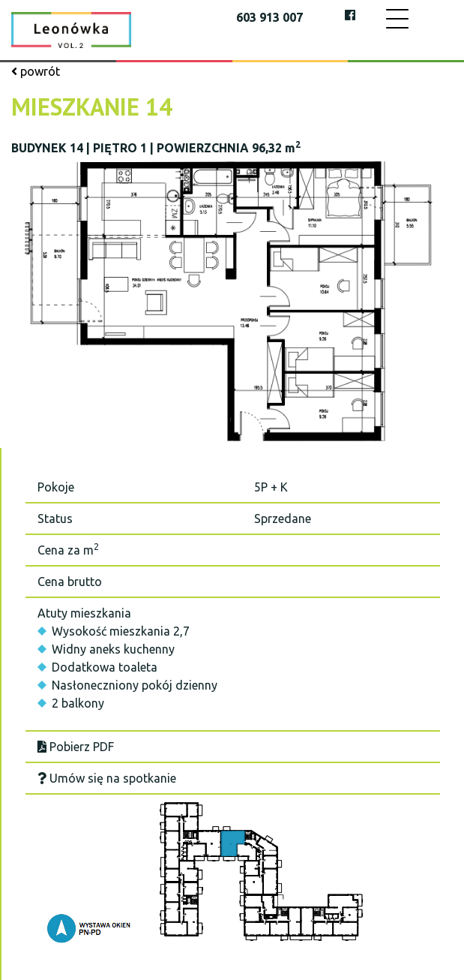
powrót (36, 71)
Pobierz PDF (76, 747)
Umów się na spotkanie (107, 778)
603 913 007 (269, 17)
